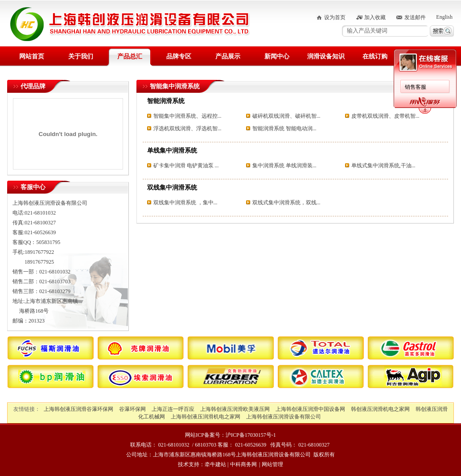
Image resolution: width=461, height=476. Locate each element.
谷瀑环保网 (132, 409)
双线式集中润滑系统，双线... (286, 203)
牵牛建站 (215, 464)
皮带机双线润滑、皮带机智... (385, 116)
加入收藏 (375, 17)
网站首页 (32, 56)
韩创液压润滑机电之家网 (380, 409)
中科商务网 (243, 464)
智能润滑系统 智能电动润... (284, 128)
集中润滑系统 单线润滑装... (284, 166)
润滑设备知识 (326, 56)
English (444, 17)
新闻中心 (277, 56)
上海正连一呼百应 (173, 409)
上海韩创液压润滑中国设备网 (310, 409)
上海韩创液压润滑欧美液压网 (235, 409)
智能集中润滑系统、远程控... (187, 116)
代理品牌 (33, 86)
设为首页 (335, 17)
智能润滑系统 (166, 101)
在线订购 (375, 56)
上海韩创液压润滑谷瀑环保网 (78, 409)
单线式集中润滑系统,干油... (383, 166)
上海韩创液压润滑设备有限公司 (284, 417)
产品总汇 (130, 56)
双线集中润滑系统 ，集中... (185, 203)
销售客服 (416, 87)
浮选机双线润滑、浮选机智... (187, 128)
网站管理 (272, 464)
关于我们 (81, 56)
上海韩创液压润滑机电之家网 (206, 417)
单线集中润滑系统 (172, 151)
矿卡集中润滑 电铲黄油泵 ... (186, 166)
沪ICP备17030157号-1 (251, 435)
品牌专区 (179, 56)
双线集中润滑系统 (172, 188)
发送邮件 (415, 17)
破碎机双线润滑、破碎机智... (286, 116)
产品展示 (228, 56)
